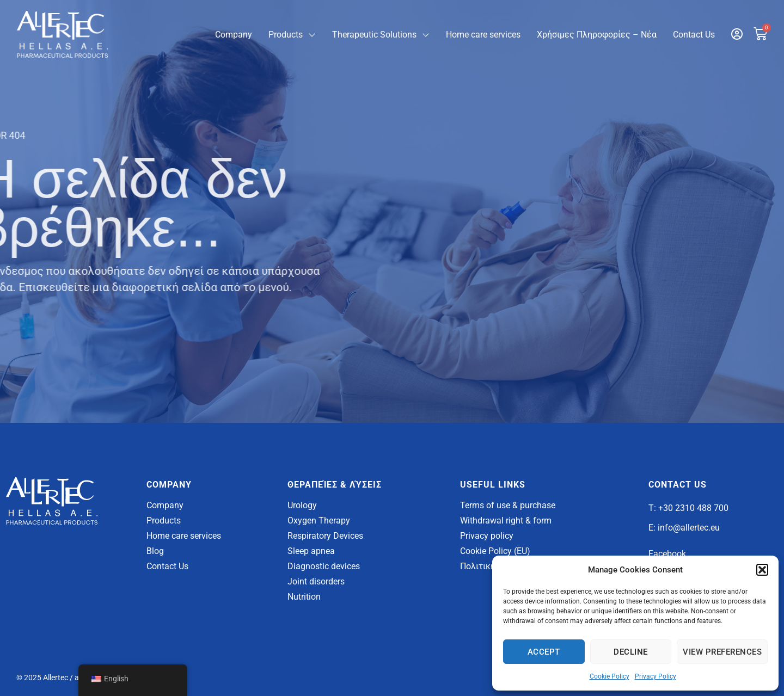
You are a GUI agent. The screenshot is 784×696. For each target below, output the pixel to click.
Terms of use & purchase (508, 505)
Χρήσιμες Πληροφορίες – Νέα (597, 35)
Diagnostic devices (324, 566)
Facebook (667, 554)
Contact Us (694, 35)
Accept (544, 652)
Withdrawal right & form (506, 521)
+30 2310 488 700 (693, 508)
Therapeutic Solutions (381, 35)
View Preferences (722, 652)
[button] (762, 570)
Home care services (483, 35)
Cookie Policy (610, 676)
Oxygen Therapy (319, 521)
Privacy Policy (656, 676)
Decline (631, 652)
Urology (302, 505)
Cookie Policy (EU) (495, 551)
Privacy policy (487, 536)
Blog (155, 551)
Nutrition (304, 597)
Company (234, 35)
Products (292, 35)
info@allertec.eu (689, 528)
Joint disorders (316, 581)
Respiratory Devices (325, 536)
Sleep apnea (311, 551)
